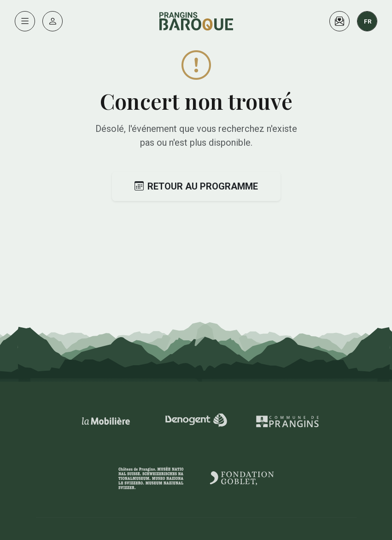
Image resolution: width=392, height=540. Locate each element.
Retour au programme (196, 186)
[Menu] (25, 21)
